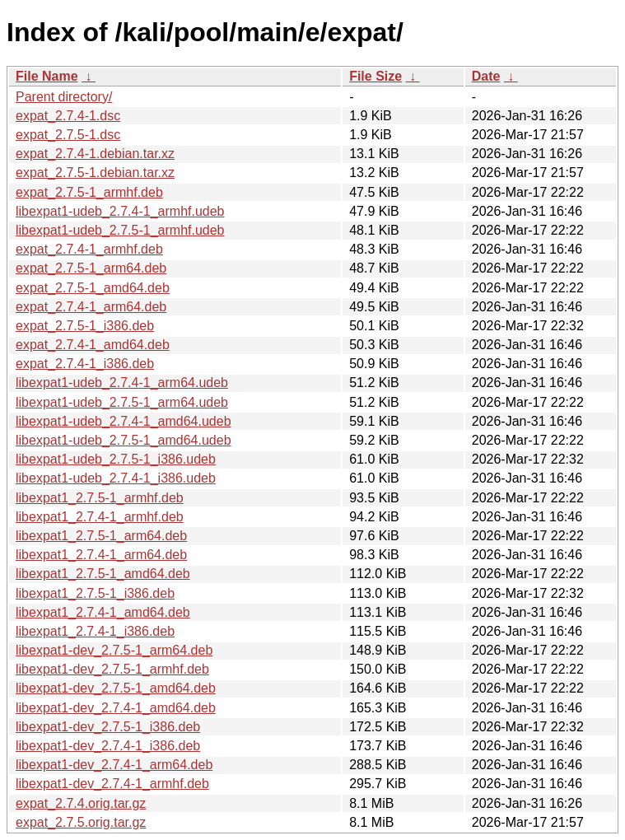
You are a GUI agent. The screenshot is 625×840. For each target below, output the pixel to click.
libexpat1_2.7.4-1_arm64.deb (101, 555)
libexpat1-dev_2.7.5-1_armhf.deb (112, 669)
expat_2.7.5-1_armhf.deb (89, 192)
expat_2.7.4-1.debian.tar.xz (95, 154)
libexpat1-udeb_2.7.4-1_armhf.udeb (120, 211)
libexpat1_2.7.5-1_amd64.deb (103, 574)
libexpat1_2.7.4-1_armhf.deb (100, 517)
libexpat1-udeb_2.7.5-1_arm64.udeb (122, 402)
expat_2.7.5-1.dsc (68, 135)
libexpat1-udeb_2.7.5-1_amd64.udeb (124, 440)
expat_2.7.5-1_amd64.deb (93, 288)
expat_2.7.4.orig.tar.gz (81, 803)
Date (486, 76)
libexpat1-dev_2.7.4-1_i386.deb (108, 746)
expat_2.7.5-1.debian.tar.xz (95, 173)
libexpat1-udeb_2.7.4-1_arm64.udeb (122, 383)
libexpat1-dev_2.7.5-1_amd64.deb (116, 688)
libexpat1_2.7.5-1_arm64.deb (101, 536)
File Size (375, 76)
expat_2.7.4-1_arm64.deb (91, 307)
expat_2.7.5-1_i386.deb (85, 326)
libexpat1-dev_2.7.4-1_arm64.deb (114, 765)
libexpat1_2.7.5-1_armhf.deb (100, 498)
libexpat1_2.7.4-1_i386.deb (95, 631)
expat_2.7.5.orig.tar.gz (81, 822)
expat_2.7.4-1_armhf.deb (89, 249)
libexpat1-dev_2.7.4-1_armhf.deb (112, 784)
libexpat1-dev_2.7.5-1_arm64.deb (114, 650)
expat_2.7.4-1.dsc (68, 116)
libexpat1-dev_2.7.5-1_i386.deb (108, 727)
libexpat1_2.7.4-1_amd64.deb (103, 612)
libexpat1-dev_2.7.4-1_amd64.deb (116, 708)
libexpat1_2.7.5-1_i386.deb (95, 593)
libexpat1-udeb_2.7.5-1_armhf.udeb (120, 230)
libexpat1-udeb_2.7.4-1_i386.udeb (116, 478)
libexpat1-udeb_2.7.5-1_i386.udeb (116, 459)
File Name (47, 76)
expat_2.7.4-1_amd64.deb (93, 345)
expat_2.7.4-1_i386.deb (85, 364)
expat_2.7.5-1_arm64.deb (91, 268)
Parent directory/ (64, 97)
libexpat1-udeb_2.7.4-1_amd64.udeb (124, 421)
